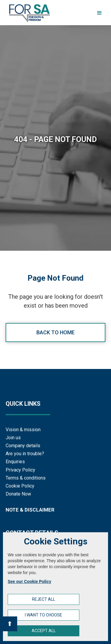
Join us (13, 438)
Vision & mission (23, 430)
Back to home (55, 332)
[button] (99, 13)
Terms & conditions (26, 478)
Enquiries (15, 462)
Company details (23, 446)
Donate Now (18, 494)
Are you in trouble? (25, 454)
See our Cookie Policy (29, 581)
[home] (28, 13)
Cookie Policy (20, 486)
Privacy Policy (20, 470)
